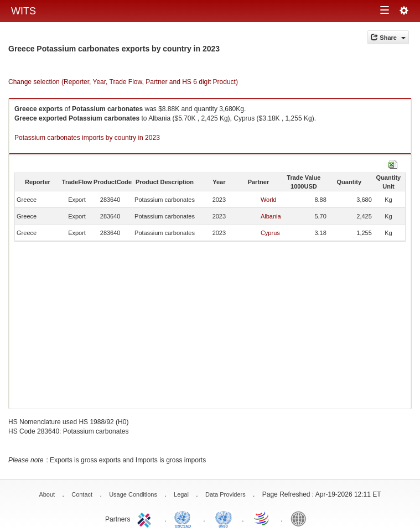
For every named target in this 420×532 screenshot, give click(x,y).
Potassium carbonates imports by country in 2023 (87, 138)
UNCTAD (185, 518)
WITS (24, 11)
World (269, 200)
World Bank (301, 518)
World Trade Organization (262, 518)
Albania (271, 216)
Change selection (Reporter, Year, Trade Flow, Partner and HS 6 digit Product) (123, 82)
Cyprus (270, 233)
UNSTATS (224, 518)
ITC (146, 518)
